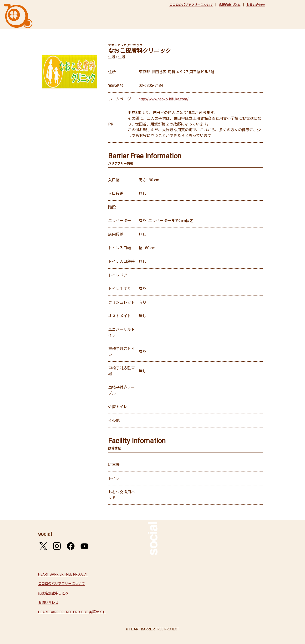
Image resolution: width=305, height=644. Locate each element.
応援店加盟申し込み (53, 593)
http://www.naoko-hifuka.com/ (164, 99)
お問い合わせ (256, 5)
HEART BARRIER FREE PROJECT (63, 574)
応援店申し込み (230, 5)
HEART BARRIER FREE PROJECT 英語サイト (72, 612)
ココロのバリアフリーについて (191, 5)
